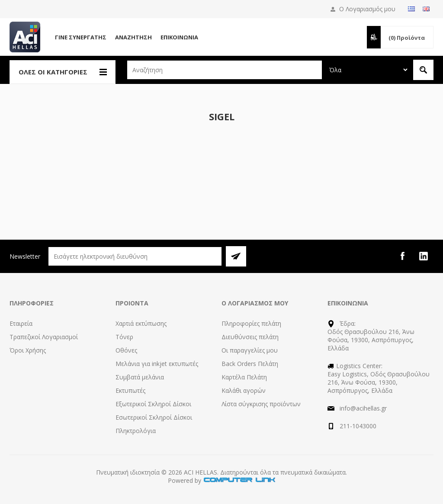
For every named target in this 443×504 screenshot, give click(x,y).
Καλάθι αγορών (244, 390)
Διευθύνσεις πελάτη (250, 337)
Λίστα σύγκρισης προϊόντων (261, 404)
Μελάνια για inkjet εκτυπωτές (157, 364)
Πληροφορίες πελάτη (251, 323)
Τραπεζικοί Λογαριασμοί (44, 337)
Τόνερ (124, 337)
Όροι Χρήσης (28, 350)
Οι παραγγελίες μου (250, 350)
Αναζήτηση (133, 37)
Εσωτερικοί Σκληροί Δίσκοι (154, 417)
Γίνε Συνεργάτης (81, 37)
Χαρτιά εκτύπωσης (141, 323)
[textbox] (225, 70)
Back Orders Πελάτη (250, 364)
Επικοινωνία (179, 37)
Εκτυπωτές (130, 390)
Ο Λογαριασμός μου (367, 9)
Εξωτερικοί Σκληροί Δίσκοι (153, 404)
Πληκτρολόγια (136, 431)
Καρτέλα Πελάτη (244, 377)
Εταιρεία (21, 323)
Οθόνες (126, 350)
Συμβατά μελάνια (140, 377)
